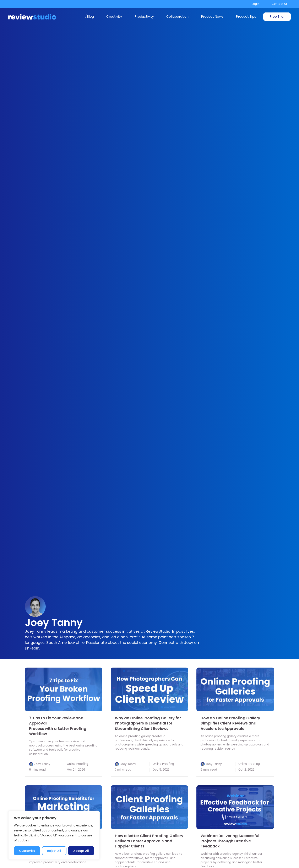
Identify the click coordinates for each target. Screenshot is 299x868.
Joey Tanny (42, 764)
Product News (212, 17)
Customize (27, 851)
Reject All (54, 851)
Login (255, 4)
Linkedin (32, 648)
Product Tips (246, 17)
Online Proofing (78, 764)
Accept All (81, 851)
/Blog (89, 17)
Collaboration (177, 17)
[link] (64, 689)
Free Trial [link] (277, 17)
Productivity (144, 17)
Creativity (114, 17)
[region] (54, 835)
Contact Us (280, 4)
